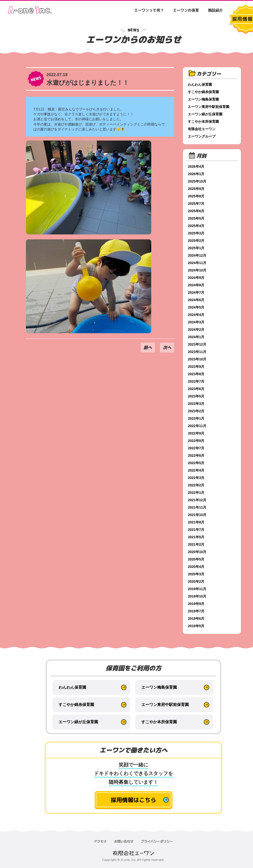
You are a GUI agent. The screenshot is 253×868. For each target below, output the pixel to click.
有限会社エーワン (203, 129)
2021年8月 (197, 522)
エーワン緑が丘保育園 (206, 114)
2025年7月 (197, 204)
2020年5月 (197, 559)
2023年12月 (198, 344)
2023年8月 (197, 374)
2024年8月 (197, 285)
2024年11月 (198, 263)
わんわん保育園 (201, 84)
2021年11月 (198, 507)
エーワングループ (203, 136)
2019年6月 (197, 619)
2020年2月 (197, 581)
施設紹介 (215, 10)
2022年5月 (197, 463)
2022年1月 (197, 493)
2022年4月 (197, 470)
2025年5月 (197, 218)
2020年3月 (197, 574)
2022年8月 (197, 441)
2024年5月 (197, 307)
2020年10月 (198, 552)
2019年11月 (198, 589)
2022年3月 (197, 478)
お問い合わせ (124, 841)
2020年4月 (197, 567)
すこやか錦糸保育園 (204, 92)
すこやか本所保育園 (204, 122)
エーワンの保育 (186, 10)
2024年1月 (197, 337)
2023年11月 (198, 352)
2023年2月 (197, 411)
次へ (167, 347)
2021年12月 (198, 500)
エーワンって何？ (149, 10)
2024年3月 (197, 322)
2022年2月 (197, 485)
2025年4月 (197, 226)
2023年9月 (197, 367)
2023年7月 (197, 381)
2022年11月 (198, 426)
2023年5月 (197, 396)
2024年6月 (197, 300)
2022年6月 (197, 455)
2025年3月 (197, 233)
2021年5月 (197, 537)
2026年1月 (197, 174)
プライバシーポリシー (157, 841)
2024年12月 (198, 255)
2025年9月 (197, 189)
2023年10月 (198, 359)
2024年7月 (197, 292)
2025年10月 (198, 181)
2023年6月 (197, 389)
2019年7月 (197, 611)
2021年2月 (197, 544)
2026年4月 (197, 166)
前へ (148, 347)
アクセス (100, 841)
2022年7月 (197, 448)
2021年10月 (198, 515)
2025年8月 (197, 196)
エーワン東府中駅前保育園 (210, 107)
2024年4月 (197, 315)
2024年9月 (197, 278)
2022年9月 (197, 433)
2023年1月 (197, 418)
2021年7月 (197, 530)
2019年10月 (198, 596)
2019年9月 (197, 604)
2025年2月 (197, 241)
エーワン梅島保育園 (204, 99)
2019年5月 (197, 626)
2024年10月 (198, 270)
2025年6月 (197, 211)
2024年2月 (197, 330)
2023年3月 (197, 404)
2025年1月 (197, 248)
